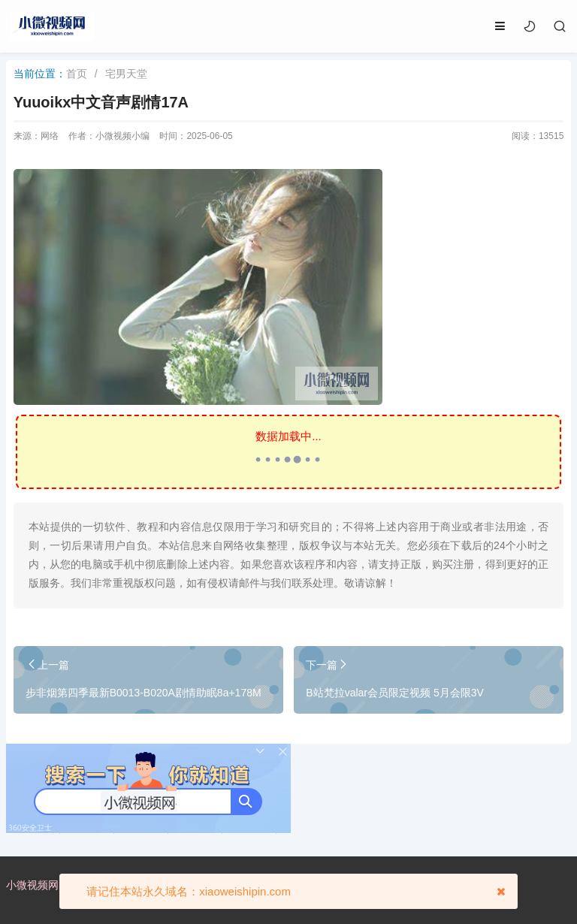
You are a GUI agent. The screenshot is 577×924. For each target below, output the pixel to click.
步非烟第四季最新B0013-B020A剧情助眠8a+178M (143, 693)
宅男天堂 (126, 74)
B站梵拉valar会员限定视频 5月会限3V (394, 693)
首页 (77, 74)
